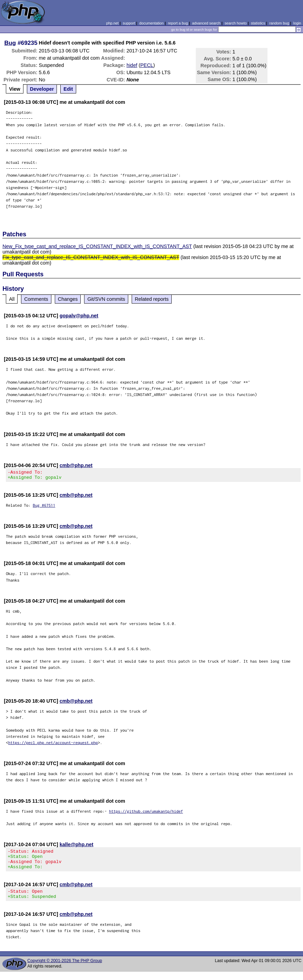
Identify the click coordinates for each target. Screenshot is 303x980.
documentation (151, 23)
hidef (132, 65)
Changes (68, 299)
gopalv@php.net (79, 316)
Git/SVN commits (106, 299)
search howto (235, 23)
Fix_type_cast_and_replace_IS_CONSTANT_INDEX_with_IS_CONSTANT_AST (91, 257)
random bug (279, 23)
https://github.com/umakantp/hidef (146, 813)
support (129, 23)
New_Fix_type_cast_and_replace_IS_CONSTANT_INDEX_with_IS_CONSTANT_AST (97, 246)
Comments (36, 299)
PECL (147, 65)
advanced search (206, 23)
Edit (68, 89)
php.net (112, 23)
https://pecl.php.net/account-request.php (53, 745)
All (12, 299)
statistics (258, 23)
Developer (42, 89)
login (297, 23)
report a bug (178, 23)
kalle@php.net (77, 847)
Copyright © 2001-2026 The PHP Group (65, 969)
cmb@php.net (76, 465)
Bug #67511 (44, 507)
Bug (10, 43)
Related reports (152, 299)
